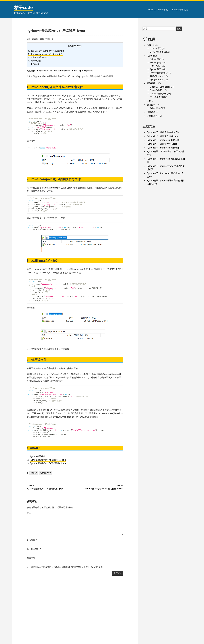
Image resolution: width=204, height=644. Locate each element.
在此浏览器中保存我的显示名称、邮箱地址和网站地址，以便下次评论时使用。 (67, 567)
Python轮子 (156, 69)
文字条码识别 (156, 97)
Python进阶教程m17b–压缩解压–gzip (48, 460)
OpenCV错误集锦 (158, 94)
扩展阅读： (36, 64)
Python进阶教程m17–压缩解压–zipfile (48, 463)
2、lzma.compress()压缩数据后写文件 (45, 54)
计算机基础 (152, 116)
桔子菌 (51, 39)
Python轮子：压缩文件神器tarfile (163, 132)
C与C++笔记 (156, 48)
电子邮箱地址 (34, 549)
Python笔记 (156, 66)
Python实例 (156, 59)
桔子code (24, 7)
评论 (29, 513)
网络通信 (151, 112)
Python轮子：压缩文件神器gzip (162, 144)
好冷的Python (157, 76)
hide (79, 46)
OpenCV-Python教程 (158, 10)
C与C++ (150, 45)
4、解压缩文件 (35, 61)
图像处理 (151, 83)
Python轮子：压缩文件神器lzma (162, 136)
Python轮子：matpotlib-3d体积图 (163, 148)
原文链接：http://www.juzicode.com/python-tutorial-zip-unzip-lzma (60, 71)
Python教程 (45, 473)
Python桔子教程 (180, 10)
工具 (149, 101)
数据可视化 (155, 108)
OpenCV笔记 (156, 90)
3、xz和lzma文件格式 (38, 57)
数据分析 (151, 105)
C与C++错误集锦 (158, 52)
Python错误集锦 (158, 73)
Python (33, 473)
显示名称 (32, 540)
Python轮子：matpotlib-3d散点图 (163, 140)
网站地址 (31, 558)
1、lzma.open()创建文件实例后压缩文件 (46, 51)
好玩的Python (157, 80)
